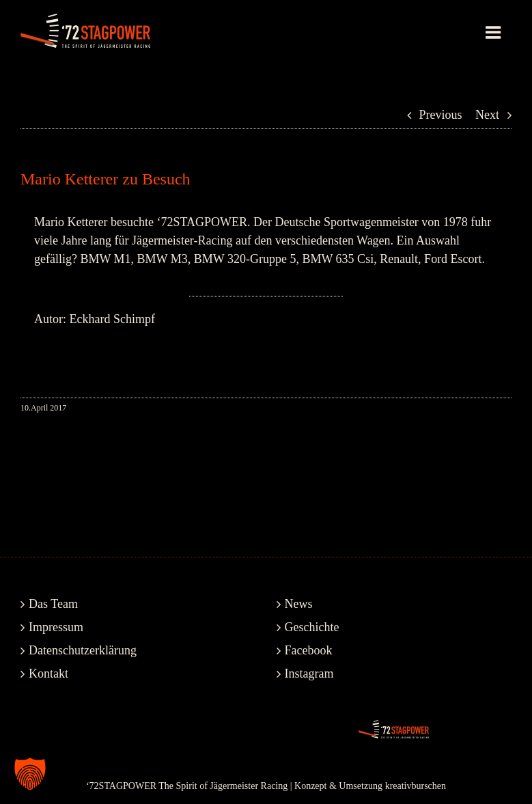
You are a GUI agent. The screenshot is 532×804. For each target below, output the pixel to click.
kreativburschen (416, 786)
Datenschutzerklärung (83, 650)
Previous (441, 115)
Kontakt (48, 674)
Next (487, 115)
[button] (30, 774)
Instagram (309, 674)
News (299, 604)
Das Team (53, 604)
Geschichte (312, 627)
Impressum (56, 627)
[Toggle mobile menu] (494, 32)
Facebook (309, 650)
